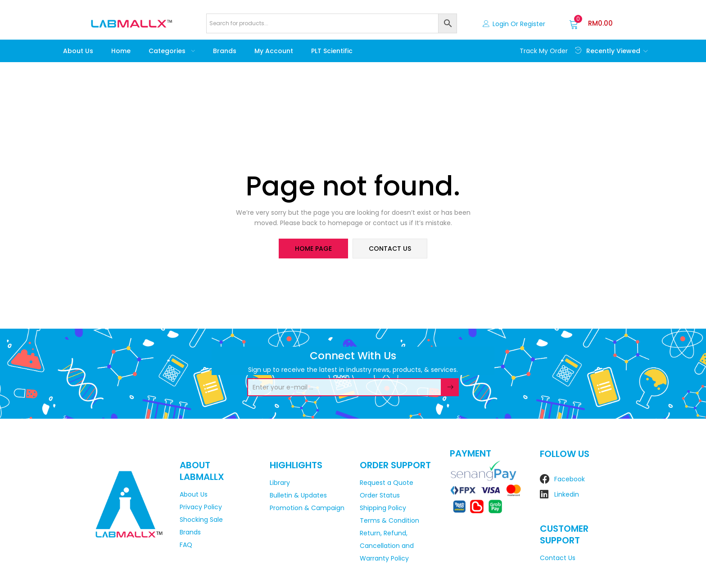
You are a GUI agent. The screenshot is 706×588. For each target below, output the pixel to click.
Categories (172, 51)
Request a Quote (387, 483)
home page (313, 249)
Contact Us (558, 558)
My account (274, 51)
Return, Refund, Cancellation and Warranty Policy (387, 546)
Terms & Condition (389, 520)
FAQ (186, 545)
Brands (225, 51)
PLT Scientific (332, 51)
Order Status (380, 495)
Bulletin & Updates (298, 495)
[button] (591, 23)
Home (121, 51)
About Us (78, 51)
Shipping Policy (383, 508)
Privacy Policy (201, 507)
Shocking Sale (201, 520)
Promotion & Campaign (307, 508)
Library (280, 483)
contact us (390, 249)
